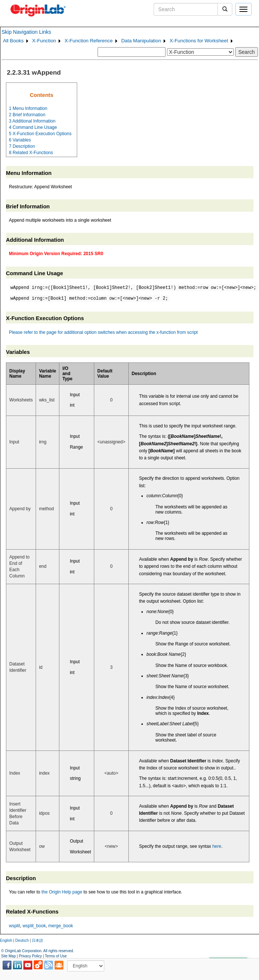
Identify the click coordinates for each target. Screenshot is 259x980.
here (217, 846)
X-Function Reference (89, 41)
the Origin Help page (62, 892)
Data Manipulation (141, 41)
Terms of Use (56, 956)
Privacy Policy (30, 956)
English (6, 940)
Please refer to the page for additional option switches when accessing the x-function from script (103, 332)
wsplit (14, 926)
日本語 (37, 940)
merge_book (61, 926)
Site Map (8, 956)
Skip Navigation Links (26, 32)
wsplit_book (34, 926)
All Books (13, 41)
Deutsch (22, 940)
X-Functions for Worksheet (199, 41)
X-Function (44, 41)
